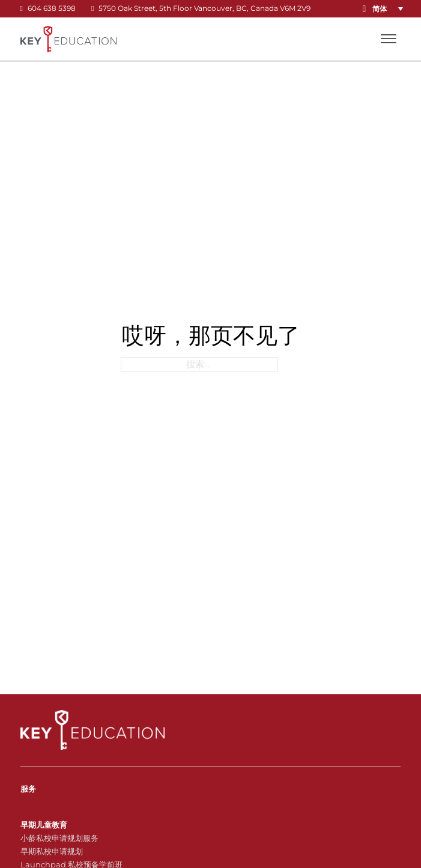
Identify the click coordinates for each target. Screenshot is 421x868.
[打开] (389, 39)
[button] (390, 9)
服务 (28, 789)
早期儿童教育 (44, 825)
